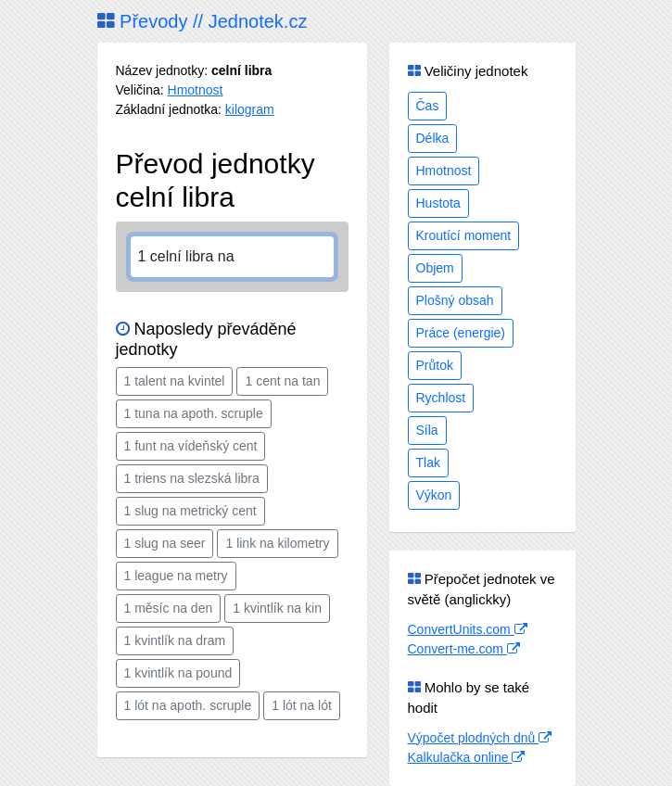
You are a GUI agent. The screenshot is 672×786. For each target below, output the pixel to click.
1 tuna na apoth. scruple (194, 413)
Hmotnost (196, 90)
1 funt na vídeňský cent (191, 446)
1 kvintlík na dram (175, 640)
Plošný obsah (455, 300)
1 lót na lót (302, 705)
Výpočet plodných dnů (480, 738)
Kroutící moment (464, 235)
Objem (435, 268)
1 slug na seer (165, 543)
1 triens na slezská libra (192, 478)
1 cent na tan (282, 381)
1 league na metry (176, 576)
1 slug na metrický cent (190, 511)
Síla (427, 430)
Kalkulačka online (467, 757)
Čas (428, 106)
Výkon (434, 495)
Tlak (428, 463)
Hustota (438, 203)
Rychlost (441, 398)
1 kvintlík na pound (178, 673)
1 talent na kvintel (175, 381)
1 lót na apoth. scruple (188, 705)
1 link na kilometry (277, 543)
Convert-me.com (464, 649)
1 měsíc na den (169, 608)
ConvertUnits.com (468, 629)
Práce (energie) (461, 333)
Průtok (435, 365)
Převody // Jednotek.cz (203, 21)
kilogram (250, 109)
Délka (433, 138)
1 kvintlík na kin (277, 608)
